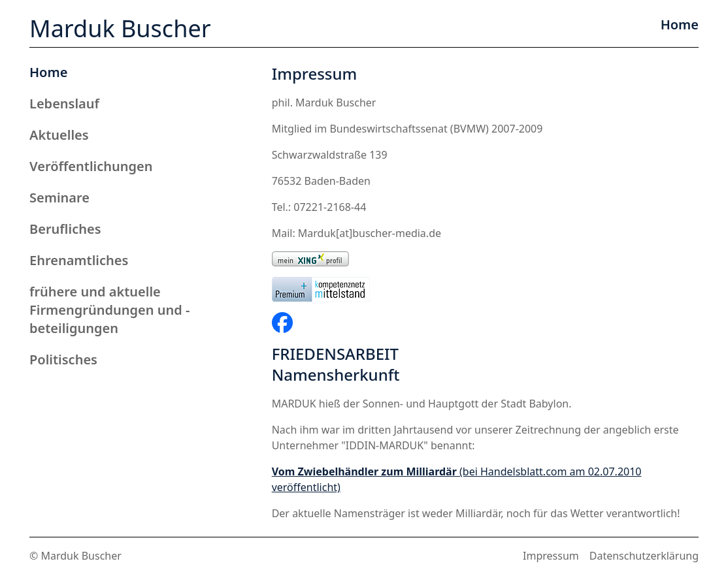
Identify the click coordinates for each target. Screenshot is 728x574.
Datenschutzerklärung (644, 556)
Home (48, 72)
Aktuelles (59, 135)
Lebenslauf (64, 104)
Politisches (63, 359)
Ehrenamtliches (79, 260)
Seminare (59, 198)
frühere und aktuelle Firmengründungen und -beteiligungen (109, 310)
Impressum (551, 556)
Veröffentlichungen (91, 166)
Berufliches (65, 229)
